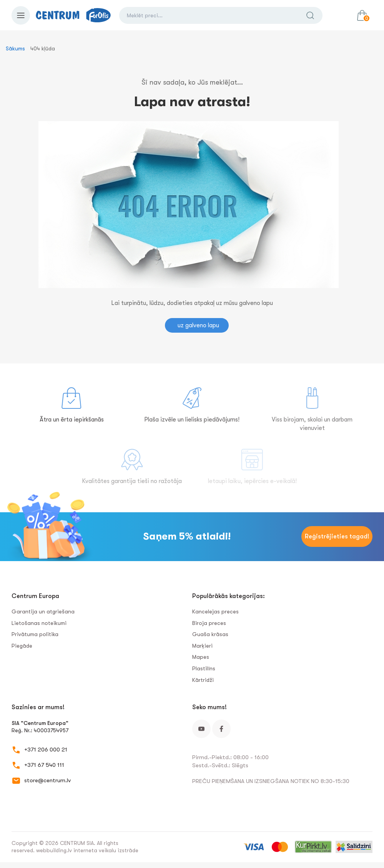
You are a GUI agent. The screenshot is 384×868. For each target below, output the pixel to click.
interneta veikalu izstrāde (106, 850)
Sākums (15, 48)
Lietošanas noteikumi (39, 623)
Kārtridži (203, 680)
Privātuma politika (35, 634)
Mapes (201, 657)
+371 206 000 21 (46, 750)
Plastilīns (204, 668)
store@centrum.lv (47, 780)
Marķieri (202, 646)
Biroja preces (209, 623)
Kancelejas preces (215, 611)
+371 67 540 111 (44, 765)
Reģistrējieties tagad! (337, 536)
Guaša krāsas (210, 634)
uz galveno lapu (198, 325)
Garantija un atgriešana (43, 611)
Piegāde (22, 646)
